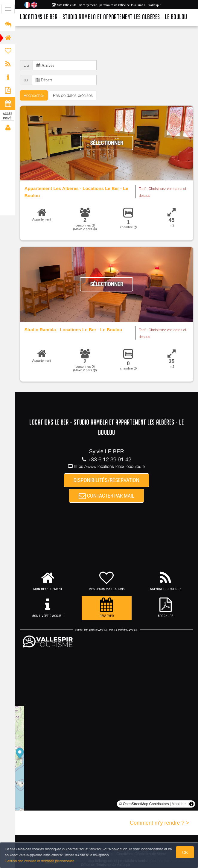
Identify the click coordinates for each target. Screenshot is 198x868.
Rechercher (34, 95)
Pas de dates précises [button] (73, 95)
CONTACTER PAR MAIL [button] (107, 496)
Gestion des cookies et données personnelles (39, 861)
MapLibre (179, 804)
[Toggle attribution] (191, 804)
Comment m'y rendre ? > (159, 823)
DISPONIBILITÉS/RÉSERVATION (107, 480)
